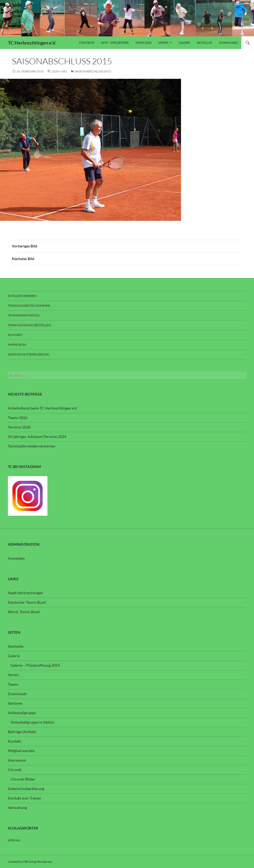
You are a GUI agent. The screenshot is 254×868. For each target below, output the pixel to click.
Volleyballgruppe (22, 713)
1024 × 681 (59, 71)
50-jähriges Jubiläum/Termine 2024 (37, 437)
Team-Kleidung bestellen (29, 325)
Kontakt (15, 335)
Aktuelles (204, 43)
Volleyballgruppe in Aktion (32, 722)
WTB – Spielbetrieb (115, 43)
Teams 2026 (143, 43)
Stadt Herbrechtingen (26, 593)
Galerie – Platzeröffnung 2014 (35, 665)
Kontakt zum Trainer (25, 798)
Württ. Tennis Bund (24, 612)
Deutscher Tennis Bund (27, 602)
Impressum (17, 345)
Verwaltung (17, 808)
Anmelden (16, 558)
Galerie (184, 43)
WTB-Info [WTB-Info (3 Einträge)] (14, 840)
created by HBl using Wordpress (30, 862)
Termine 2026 (19, 427)
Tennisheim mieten (24, 315)
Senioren (15, 703)
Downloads (228, 43)
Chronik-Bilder (23, 779)
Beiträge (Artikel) (22, 732)
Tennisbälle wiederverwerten (32, 446)
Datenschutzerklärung (29, 354)
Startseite (87, 43)
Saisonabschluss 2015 (93, 71)
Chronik (15, 770)
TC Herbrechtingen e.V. (32, 43)
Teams (13, 684)
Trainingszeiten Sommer (29, 306)
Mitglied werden (22, 296)
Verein (163, 43)
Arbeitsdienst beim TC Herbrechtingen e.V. (43, 408)
